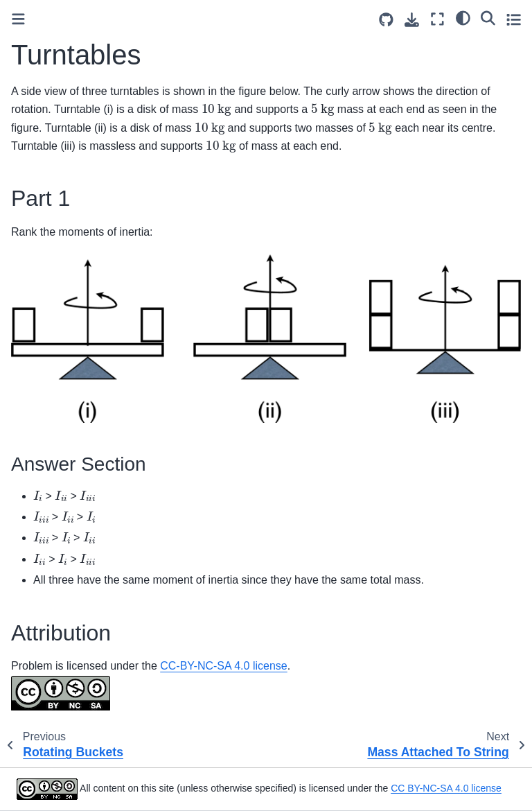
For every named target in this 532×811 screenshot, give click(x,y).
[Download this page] (412, 20)
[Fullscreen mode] (437, 19)
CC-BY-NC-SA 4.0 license (223, 666)
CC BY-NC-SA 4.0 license (446, 788)
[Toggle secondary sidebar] (514, 19)
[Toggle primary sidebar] (18, 19)
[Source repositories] (386, 20)
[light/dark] (463, 17)
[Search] (488, 17)
